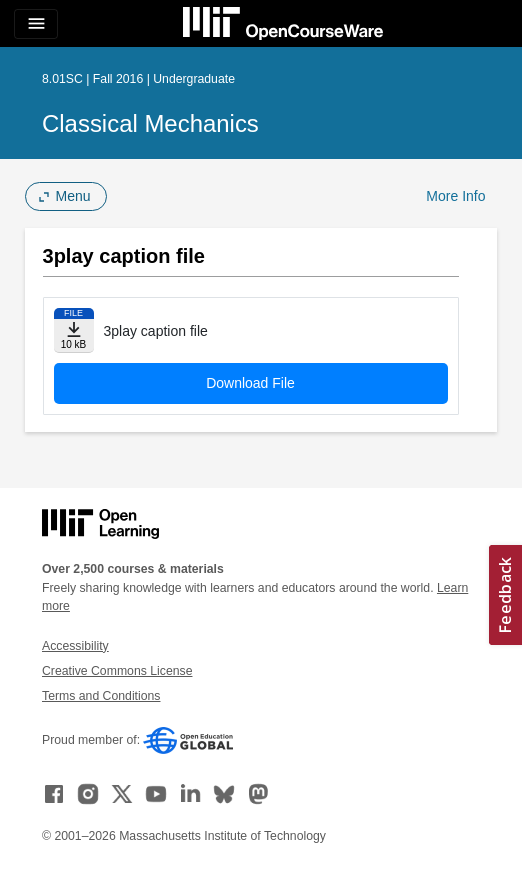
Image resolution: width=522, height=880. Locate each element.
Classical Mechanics (150, 123)
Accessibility (75, 646)
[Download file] (74, 330)
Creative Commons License (117, 671)
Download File (250, 383)
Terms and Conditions (101, 696)
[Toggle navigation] (36, 24)
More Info (455, 196)
